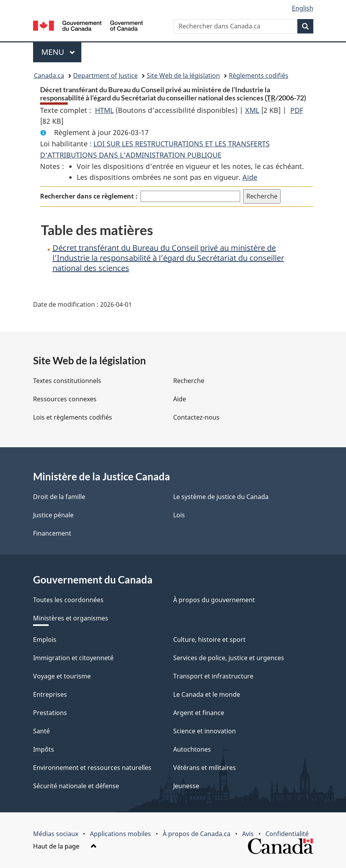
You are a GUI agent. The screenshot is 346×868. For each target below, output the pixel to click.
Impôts (44, 749)
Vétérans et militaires (205, 768)
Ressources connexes (65, 399)
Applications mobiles (120, 834)
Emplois (45, 640)
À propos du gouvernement (214, 600)
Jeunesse (186, 786)
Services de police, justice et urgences (229, 658)
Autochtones (192, 749)
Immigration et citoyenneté (73, 658)
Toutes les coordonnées (68, 600)
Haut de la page (65, 846)
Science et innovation (205, 731)
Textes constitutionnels (67, 381)
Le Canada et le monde (207, 694)
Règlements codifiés (259, 76)
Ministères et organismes (71, 618)
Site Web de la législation (183, 76)
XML (252, 110)
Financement (52, 533)
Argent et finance (199, 713)
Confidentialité (287, 834)
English (303, 8)
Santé (41, 731)
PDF (297, 110)
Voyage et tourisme (62, 676)
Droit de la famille (59, 497)
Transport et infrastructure (213, 676)
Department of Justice (105, 76)
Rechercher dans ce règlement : (89, 196)
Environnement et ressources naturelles (92, 768)
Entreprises (50, 694)
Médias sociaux (56, 834)
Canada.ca (49, 76)
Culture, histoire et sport (209, 640)
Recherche (189, 381)
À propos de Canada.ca (197, 834)
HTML (104, 110)
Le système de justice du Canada (221, 497)
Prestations (50, 713)
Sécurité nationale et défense (76, 786)
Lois (179, 515)
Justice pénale (53, 515)
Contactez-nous (196, 417)
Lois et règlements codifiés (73, 417)
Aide (250, 177)
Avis (248, 834)
